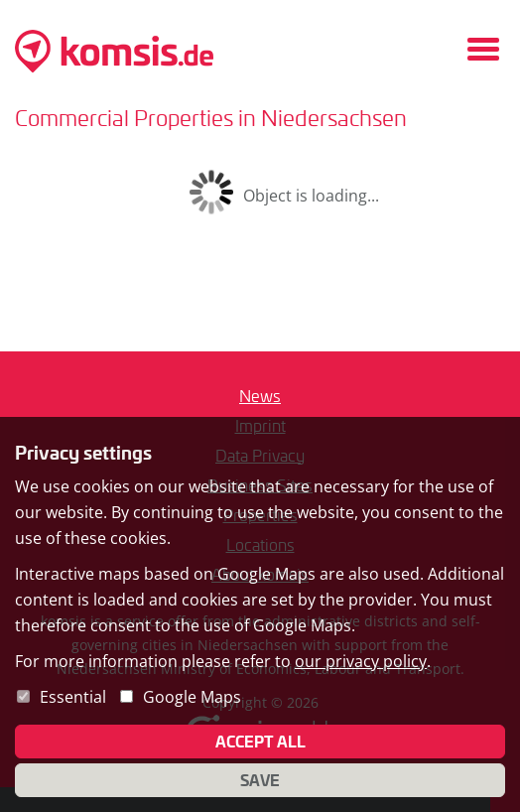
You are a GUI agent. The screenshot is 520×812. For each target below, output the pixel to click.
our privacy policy (361, 661)
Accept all (260, 742)
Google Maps (192, 697)
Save (260, 780)
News (260, 396)
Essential (73, 697)
